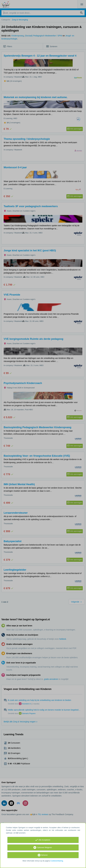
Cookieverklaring (57, 861)
